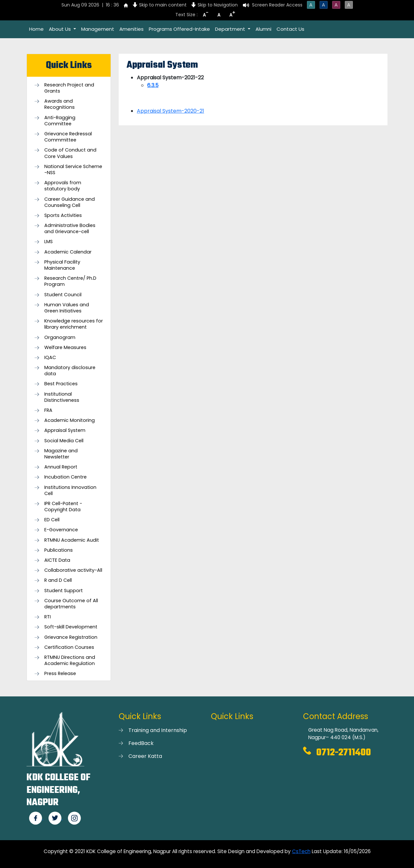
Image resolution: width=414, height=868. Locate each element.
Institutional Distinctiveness (62, 397)
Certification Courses (69, 647)
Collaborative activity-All (73, 570)
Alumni (263, 29)
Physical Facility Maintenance (62, 265)
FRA (48, 410)
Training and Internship (158, 730)
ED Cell (52, 520)
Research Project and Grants (69, 88)
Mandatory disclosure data (70, 371)
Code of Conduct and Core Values (70, 153)
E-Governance (61, 530)
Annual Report (61, 467)
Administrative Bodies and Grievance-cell (70, 229)
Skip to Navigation (218, 5)
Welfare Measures (65, 348)
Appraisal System (65, 430)
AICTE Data (57, 560)
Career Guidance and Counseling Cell (70, 202)
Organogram (60, 338)
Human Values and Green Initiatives (67, 308)
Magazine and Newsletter (61, 454)
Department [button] (231, 29)
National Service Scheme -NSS (73, 170)
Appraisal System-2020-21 (170, 111)
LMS (49, 242)
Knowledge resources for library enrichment (74, 324)
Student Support (64, 591)
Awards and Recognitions (60, 104)
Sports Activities (63, 215)
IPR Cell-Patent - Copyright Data (63, 507)
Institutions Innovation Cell (70, 490)
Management (98, 29)
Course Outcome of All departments (71, 604)
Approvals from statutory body (63, 186)
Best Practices (61, 384)
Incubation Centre (65, 477)
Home (36, 29)
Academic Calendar (68, 252)
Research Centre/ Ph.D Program (70, 281)
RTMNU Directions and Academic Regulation (70, 660)
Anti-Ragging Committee (60, 121)
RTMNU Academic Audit (72, 540)
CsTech (301, 851)
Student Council (63, 295)
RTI (48, 617)
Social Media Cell (64, 441)
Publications (59, 550)
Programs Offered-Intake (179, 29)
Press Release (60, 674)
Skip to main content (163, 5)
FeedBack (141, 743)
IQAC (50, 358)
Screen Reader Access (277, 5)
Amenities (131, 29)
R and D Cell (58, 580)
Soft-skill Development (71, 627)
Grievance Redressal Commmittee (68, 137)
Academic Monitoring (70, 420)
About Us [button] (60, 29)
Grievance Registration (71, 637)
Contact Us (290, 29)
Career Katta (145, 756)
